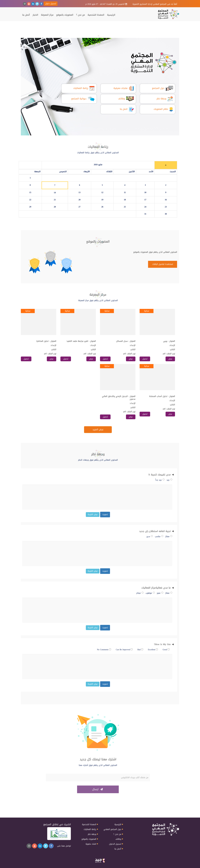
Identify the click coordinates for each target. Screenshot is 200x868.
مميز (160, 593)
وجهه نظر (92, 834)
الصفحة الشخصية (96, 15)
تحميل (145, 359)
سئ (150, 537)
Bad (140, 650)
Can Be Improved (124, 650)
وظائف (118, 839)
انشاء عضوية (91, 844)
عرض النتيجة (93, 514)
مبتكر (140, 593)
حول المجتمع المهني (112, 829)
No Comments (104, 650)
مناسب (159, 537)
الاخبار (35, 15)
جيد (169, 480)
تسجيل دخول (51, 4)
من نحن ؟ (80, 15)
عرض (170, 359)
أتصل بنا (26, 15)
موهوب (150, 593)
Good (166, 650)
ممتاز (169, 537)
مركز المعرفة (47, 15)
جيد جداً (160, 480)
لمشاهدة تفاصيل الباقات (163, 264)
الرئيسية (111, 15)
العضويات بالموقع (65, 15)
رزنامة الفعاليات (90, 829)
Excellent (153, 650)
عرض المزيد (98, 429)
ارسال (97, 789)
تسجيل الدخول (115, 844)
